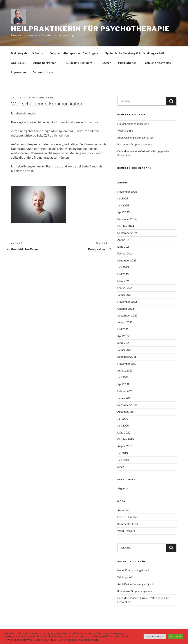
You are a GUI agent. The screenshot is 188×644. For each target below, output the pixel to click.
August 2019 (125, 446)
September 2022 (127, 315)
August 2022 (125, 322)
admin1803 (46, 98)
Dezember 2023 (127, 260)
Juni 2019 (123, 460)
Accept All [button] (176, 636)
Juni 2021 (123, 377)
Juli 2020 (123, 419)
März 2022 (124, 343)
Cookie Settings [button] (155, 636)
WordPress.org (126, 531)
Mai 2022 (123, 329)
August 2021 (125, 370)
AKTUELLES (19, 63)
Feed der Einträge (128, 517)
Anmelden (123, 510)
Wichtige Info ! (126, 131)
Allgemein (123, 488)
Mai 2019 (123, 467)
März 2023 (124, 281)
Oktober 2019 (126, 439)
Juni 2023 (123, 267)
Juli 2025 (123, 198)
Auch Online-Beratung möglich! (136, 138)
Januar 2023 (125, 295)
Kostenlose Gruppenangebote (135, 144)
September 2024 (127, 233)
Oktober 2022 (126, 309)
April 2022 (123, 336)
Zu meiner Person (47, 63)
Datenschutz (43, 72)
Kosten (107, 63)
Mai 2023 (123, 274)
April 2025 (123, 212)
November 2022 (127, 302)
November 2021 (127, 364)
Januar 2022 (125, 350)
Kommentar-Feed (128, 524)
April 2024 (123, 240)
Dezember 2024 (127, 219)
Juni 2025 (123, 205)
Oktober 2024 (126, 226)
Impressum (18, 72)
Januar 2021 (125, 398)
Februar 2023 (125, 288)
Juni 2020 (123, 425)
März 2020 (124, 432)
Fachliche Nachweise (157, 63)
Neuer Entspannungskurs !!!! (134, 124)
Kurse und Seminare (81, 63)
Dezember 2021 (127, 357)
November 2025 (127, 192)
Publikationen (127, 63)
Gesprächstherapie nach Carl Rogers (74, 53)
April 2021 (123, 384)
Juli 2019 (123, 453)
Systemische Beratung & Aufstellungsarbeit (135, 53)
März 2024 (124, 247)
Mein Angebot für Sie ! (27, 53)
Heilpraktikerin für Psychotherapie (91, 29)
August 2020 (125, 412)
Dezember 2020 (127, 405)
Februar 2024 (125, 253)
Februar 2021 (125, 391)
